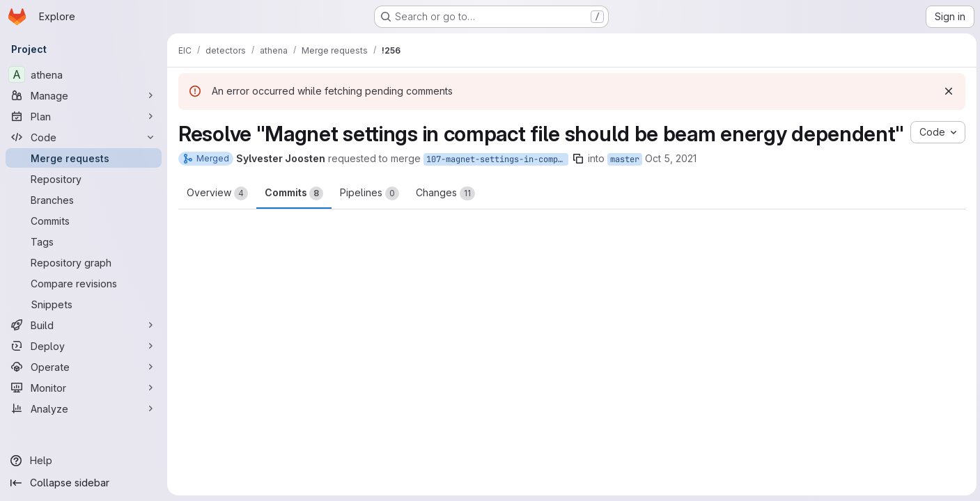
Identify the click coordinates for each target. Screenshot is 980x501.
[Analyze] (84, 408)
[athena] (84, 74)
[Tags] (84, 241)
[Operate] (84, 367)
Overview (217, 219)
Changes (445, 219)
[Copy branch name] (578, 184)
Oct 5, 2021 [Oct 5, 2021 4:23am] (671, 184)
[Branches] (84, 200)
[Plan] (84, 116)
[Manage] (84, 95)
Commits (294, 219)
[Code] (84, 137)
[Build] (84, 325)
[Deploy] (84, 346)
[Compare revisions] (84, 283)
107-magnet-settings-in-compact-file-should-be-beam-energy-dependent (497, 185)
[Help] (84, 461)
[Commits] (84, 221)
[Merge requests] (84, 158)
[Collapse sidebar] (84, 483)
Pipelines (370, 219)
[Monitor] (84, 388)
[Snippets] (84, 304)
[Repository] (84, 179)
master (625, 185)
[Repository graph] (84, 262)
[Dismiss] (947, 91)
